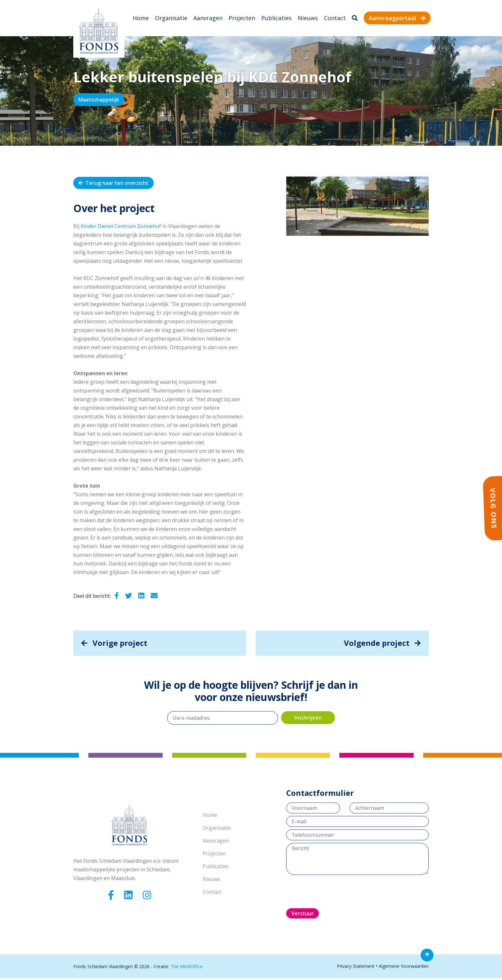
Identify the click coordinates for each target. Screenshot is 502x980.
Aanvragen (208, 19)
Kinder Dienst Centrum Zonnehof (121, 227)
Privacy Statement (356, 968)
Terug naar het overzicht (113, 184)
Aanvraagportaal (397, 19)
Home (141, 19)
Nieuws (308, 19)
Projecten (242, 19)
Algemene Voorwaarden (404, 968)
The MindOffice (187, 968)
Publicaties (276, 19)
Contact (335, 19)
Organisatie (171, 19)
